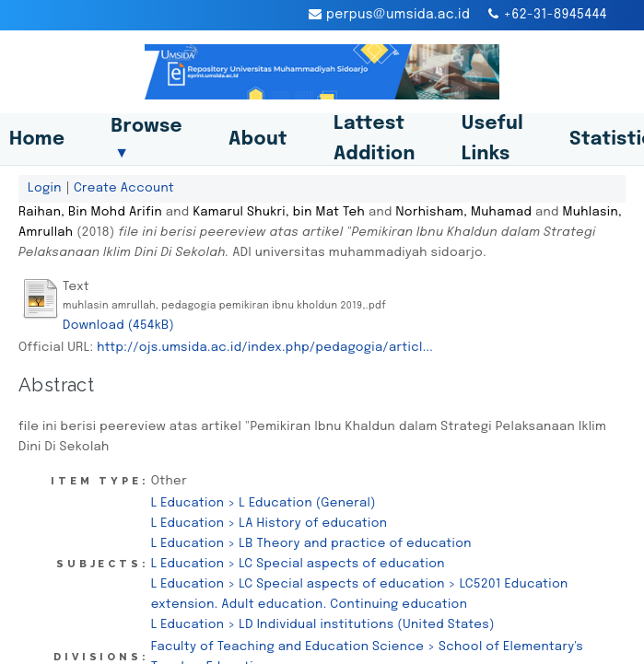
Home (37, 140)
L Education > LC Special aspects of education (298, 564)
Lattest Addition (375, 139)
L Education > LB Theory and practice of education (311, 543)
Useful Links (492, 139)
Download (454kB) (118, 325)
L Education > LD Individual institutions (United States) (323, 624)
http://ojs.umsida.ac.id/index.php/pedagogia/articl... (265, 347)
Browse (146, 139)
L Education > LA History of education (269, 523)
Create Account (124, 188)
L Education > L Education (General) (263, 503)
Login (45, 188)
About (258, 140)
